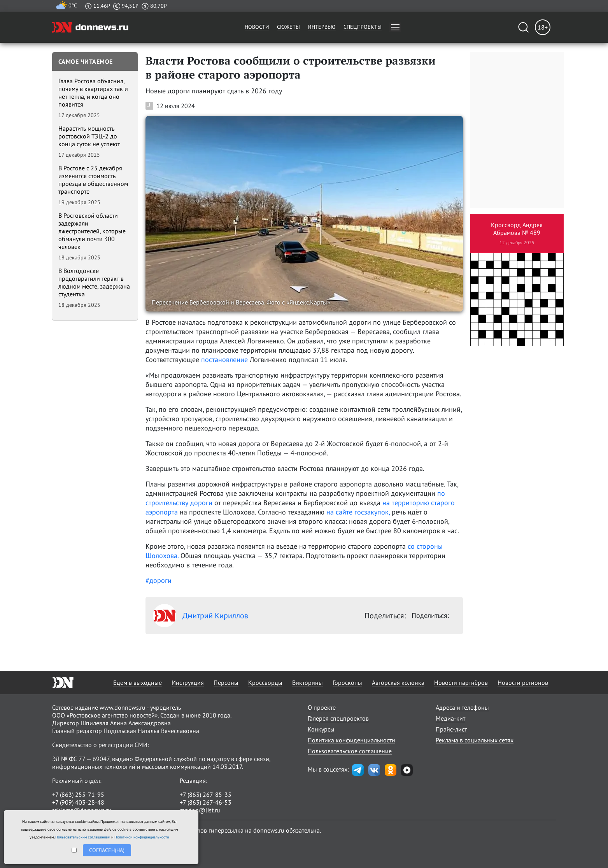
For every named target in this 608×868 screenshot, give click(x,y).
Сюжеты (288, 27)
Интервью (322, 27)
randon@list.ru (200, 810)
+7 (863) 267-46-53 (206, 802)
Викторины (308, 682)
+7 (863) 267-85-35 (206, 794)
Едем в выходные (138, 682)
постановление (224, 360)
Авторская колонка (398, 682)
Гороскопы (347, 682)
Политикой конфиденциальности (142, 837)
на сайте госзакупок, (358, 512)
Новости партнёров (461, 682)
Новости (257, 27)
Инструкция (188, 682)
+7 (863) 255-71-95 (78, 794)
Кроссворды (265, 682)
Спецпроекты (363, 27)
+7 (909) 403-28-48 (78, 802)
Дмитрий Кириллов (201, 616)
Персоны (226, 682)
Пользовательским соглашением (83, 837)
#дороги (159, 580)
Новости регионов (523, 682)
